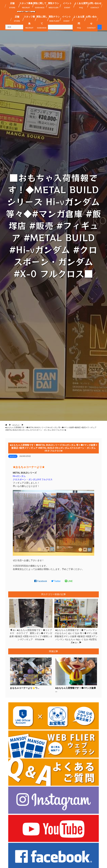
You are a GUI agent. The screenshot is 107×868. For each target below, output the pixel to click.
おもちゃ (13, 456)
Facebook (41, 581)
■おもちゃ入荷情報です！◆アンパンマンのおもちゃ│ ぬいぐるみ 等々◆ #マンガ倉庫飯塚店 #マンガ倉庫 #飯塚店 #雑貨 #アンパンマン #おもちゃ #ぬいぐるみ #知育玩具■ (76, 636)
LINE (69, 581)
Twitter (56, 581)
